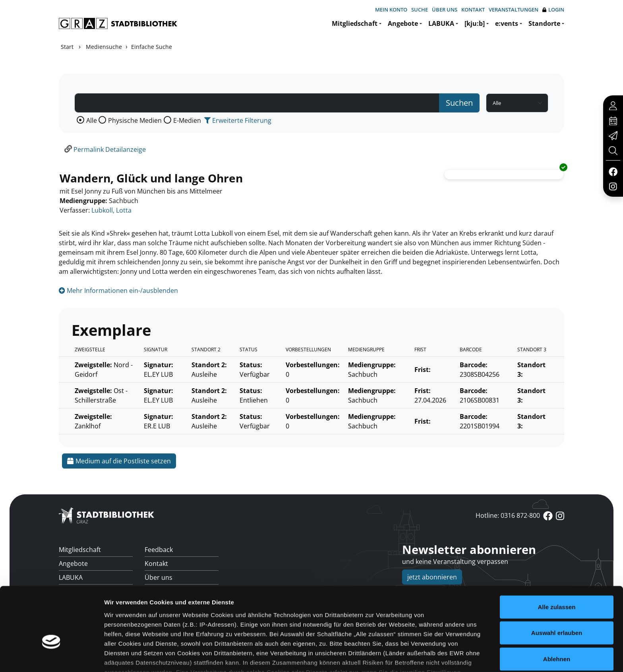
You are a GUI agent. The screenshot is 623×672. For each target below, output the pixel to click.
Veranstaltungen (514, 10)
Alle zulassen (556, 557)
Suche (420, 10)
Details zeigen (423, 656)
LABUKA (441, 23)
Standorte (544, 23)
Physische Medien (135, 120)
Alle (92, 120)
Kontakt (473, 10)
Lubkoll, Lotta (111, 210)
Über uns (445, 10)
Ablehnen (557, 609)
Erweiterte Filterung (238, 120)
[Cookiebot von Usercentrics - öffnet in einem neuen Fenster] (51, 657)
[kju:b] (475, 23)
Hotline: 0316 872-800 (508, 515)
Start (67, 47)
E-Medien (187, 120)
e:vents (507, 23)
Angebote (403, 23)
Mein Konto (391, 10)
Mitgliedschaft (355, 23)
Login (553, 10)
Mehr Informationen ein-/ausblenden (118, 290)
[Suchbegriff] (257, 103)
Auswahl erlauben (557, 583)
